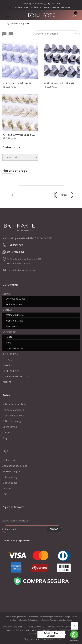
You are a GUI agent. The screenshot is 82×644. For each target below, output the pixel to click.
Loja (5, 494)
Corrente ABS (16, 24)
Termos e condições (13, 410)
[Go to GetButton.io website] (74, 641)
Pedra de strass (14, 304)
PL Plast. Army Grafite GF (59, 83)
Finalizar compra (11, 471)
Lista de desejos (11, 477)
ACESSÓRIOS (9, 332)
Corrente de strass (15, 299)
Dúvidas (7, 488)
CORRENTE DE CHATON (15, 377)
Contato (7, 432)
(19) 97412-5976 (16, 252)
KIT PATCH (8, 360)
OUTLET (7, 382)
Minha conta (9, 460)
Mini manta (12, 326)
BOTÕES (7, 365)
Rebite (9, 337)
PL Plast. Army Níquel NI (17, 83)
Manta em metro (15, 315)
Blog (5, 438)
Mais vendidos (10, 483)
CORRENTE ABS (11, 371)
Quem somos (10, 427)
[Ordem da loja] (56, 34)
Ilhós (8, 343)
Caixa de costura (15, 348)
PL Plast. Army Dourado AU (19, 135)
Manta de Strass (14, 321)
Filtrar (64, 195)
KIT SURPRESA (10, 354)
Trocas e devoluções (13, 416)
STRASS (7, 294)
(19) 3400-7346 (53, 4)
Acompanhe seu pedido (15, 466)
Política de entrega (12, 421)
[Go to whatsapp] (74, 635)
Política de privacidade (14, 404)
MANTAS (7, 310)
